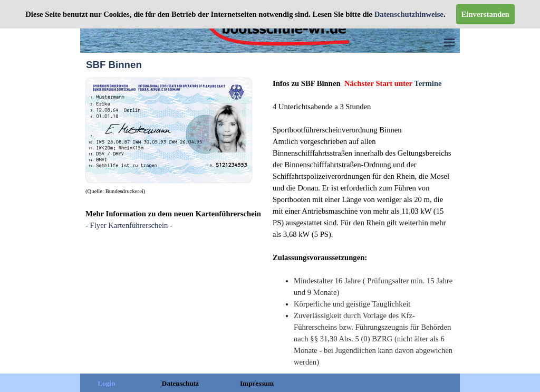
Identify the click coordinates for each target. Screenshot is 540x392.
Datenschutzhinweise (408, 14)
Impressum (257, 383)
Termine (428, 83)
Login (106, 383)
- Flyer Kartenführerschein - (129, 225)
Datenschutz (180, 383)
